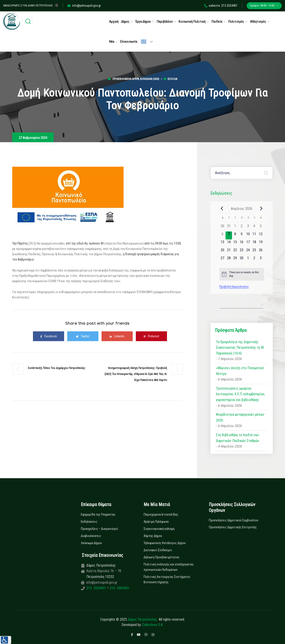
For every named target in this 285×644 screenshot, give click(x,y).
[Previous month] (222, 209)
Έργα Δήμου (143, 22)
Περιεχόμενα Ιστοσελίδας (161, 514)
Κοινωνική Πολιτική (192, 22)
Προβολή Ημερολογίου (234, 287)
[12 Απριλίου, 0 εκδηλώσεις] (261, 235)
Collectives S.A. (153, 625)
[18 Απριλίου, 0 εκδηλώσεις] (254, 243)
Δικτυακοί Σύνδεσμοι (158, 550)
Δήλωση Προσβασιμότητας (162, 557)
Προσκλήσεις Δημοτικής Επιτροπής (233, 527)
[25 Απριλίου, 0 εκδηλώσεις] (254, 251)
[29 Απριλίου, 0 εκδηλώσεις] (235, 259)
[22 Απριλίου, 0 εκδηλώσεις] (235, 251)
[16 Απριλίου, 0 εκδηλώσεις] (242, 243)
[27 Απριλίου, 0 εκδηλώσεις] (223, 259)
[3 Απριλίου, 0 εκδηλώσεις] (248, 227)
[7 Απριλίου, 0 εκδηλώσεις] (229, 235)
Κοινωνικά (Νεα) (150, 79)
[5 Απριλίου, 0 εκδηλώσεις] (261, 227)
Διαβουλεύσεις (91, 536)
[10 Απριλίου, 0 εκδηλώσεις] (248, 235)
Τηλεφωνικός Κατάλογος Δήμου (165, 543)
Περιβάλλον (165, 22)
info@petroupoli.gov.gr (84, 6)
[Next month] (261, 209)
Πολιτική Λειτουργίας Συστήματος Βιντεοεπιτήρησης (167, 579)
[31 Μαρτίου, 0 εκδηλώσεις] (229, 227)
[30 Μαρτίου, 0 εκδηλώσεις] (223, 227)
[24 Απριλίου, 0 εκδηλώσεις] (248, 251)
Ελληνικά (144, 42)
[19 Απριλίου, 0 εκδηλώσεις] (261, 243)
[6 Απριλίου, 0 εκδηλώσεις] (223, 235)
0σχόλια (170, 79)
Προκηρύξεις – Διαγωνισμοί (100, 529)
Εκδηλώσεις (89, 522)
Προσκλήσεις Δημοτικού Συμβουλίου (234, 520)
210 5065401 (119, 588)
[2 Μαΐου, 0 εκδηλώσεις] (254, 259)
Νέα (112, 42)
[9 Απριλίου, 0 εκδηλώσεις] (242, 235)
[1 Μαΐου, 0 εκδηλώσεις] (248, 259)
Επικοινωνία (129, 42)
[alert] (242, 274)
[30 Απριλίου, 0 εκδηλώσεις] (242, 259)
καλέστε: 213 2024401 (221, 6)
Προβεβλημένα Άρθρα (126, 79)
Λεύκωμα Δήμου (91, 543)
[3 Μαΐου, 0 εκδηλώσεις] (261, 259)
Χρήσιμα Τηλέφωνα (156, 522)
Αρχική (114, 22)
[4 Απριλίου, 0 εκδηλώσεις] (254, 227)
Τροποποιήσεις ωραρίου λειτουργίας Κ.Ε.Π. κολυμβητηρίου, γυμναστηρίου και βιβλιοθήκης (240, 394)
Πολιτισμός (236, 22)
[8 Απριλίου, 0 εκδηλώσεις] (235, 235)
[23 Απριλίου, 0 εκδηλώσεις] (242, 251)
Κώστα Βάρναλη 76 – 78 (104, 571)
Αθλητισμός (258, 22)
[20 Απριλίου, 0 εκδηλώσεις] (223, 251)
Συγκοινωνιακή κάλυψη (159, 529)
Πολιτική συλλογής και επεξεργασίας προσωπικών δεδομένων (169, 567)
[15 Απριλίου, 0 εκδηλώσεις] (235, 243)
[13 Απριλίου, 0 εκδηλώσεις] (223, 243)
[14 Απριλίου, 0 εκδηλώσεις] (229, 243)
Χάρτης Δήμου (153, 536)
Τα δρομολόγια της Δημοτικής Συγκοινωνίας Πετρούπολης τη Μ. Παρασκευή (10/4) (240, 348)
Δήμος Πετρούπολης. (143, 619)
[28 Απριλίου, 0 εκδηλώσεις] (229, 259)
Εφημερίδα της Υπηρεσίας (98, 514)
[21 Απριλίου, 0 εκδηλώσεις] (229, 251)
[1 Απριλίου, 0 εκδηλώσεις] (235, 227)
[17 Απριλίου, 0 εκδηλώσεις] (248, 243)
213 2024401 (97, 588)
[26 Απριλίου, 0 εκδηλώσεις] (261, 251)
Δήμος (125, 22)
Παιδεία (217, 22)
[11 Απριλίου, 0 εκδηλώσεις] (254, 235)
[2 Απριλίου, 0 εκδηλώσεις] (242, 227)
